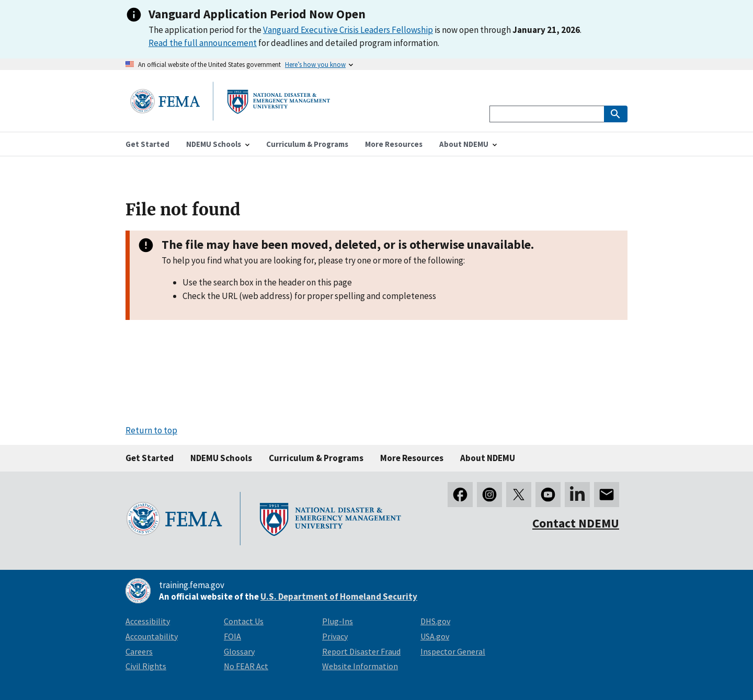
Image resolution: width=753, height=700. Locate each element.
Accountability (152, 636)
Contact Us (244, 621)
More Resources (412, 458)
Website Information (360, 666)
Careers (139, 651)
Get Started (150, 458)
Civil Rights (146, 666)
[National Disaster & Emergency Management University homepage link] (230, 117)
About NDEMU (488, 458)
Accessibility (148, 621)
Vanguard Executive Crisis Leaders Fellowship (348, 30)
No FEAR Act (246, 666)
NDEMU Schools (221, 458)
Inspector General (453, 651)
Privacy (335, 636)
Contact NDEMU (576, 523)
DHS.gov (435, 621)
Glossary (239, 651)
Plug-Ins (338, 621)
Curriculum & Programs (316, 458)
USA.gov (435, 636)
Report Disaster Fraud (361, 651)
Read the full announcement (203, 43)
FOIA (232, 636)
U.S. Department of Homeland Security (339, 596)
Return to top (151, 430)
